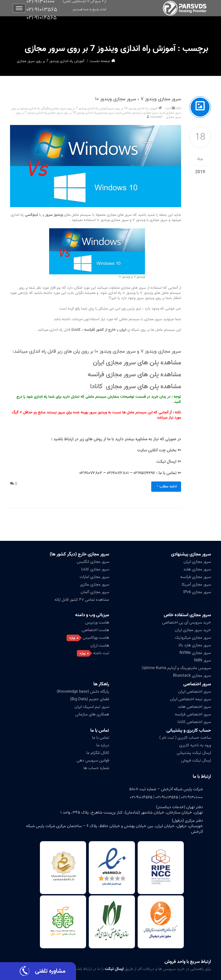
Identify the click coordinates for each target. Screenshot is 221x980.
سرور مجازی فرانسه (196, 577)
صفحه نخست (100, 61)
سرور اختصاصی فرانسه (193, 714)
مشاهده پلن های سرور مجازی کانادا (136, 386)
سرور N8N (203, 660)
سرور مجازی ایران (197, 562)
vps (179, 108)
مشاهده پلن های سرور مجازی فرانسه (134, 375)
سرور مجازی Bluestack (192, 676)
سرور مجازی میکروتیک (193, 638)
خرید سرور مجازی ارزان (193, 630)
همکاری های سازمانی (92, 714)
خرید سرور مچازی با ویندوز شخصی (144, 113)
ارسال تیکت (166, 462)
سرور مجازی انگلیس (93, 562)
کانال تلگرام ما (98, 753)
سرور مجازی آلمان (95, 592)
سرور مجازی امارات (94, 577)
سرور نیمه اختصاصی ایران (190, 699)
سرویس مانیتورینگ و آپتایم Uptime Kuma (176, 668)
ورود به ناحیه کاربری (195, 745)
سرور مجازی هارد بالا (195, 645)
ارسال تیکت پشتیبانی (194, 753)
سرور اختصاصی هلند (194, 707)
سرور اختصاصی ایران (195, 692)
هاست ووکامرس (96, 638)
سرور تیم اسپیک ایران (92, 707)
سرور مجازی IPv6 (197, 592)
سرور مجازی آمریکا (196, 584)
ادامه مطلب (166, 486)
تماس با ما (100, 730)
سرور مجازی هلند (197, 569)
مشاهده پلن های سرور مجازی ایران (136, 363)
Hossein (156, 117)
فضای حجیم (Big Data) (90, 699)
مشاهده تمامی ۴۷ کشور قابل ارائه (82, 600)
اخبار (168, 108)
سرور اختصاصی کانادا (194, 722)
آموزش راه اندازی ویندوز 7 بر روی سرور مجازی (79, 108)
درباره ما (103, 745)
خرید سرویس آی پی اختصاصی (187, 622)
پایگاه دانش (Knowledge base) (83, 692)
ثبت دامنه (101, 653)
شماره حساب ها (96, 768)
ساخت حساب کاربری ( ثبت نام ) (185, 738)
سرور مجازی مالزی (95, 584)
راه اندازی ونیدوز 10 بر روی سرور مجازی (72, 113)
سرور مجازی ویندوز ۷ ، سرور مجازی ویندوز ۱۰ (138, 99)
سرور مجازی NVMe (195, 653)
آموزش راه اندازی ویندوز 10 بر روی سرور (133, 108)
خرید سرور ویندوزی (109, 113)
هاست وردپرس (97, 622)
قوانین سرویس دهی (93, 760)
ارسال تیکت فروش (196, 760)
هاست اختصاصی (95, 630)
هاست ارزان (100, 645)
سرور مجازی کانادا (95, 569)
